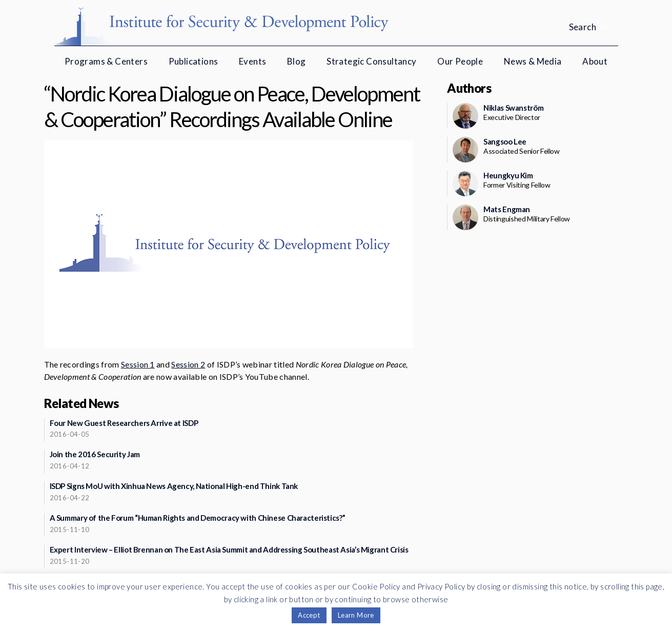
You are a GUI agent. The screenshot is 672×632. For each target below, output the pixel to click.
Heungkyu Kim (508, 175)
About (595, 61)
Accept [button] (309, 615)
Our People (460, 61)
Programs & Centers (106, 61)
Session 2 (188, 364)
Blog (297, 61)
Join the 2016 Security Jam (95, 454)
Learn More (356, 615)
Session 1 (138, 364)
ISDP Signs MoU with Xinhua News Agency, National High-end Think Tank (174, 486)
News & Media (533, 61)
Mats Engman (507, 209)
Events (252, 61)
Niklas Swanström (513, 108)
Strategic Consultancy (371, 61)
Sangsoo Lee (505, 141)
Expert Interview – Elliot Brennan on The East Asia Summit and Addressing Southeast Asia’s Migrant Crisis (229, 549)
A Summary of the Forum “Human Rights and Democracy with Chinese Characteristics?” (198, 518)
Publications (194, 61)
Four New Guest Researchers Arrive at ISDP (124, 423)
